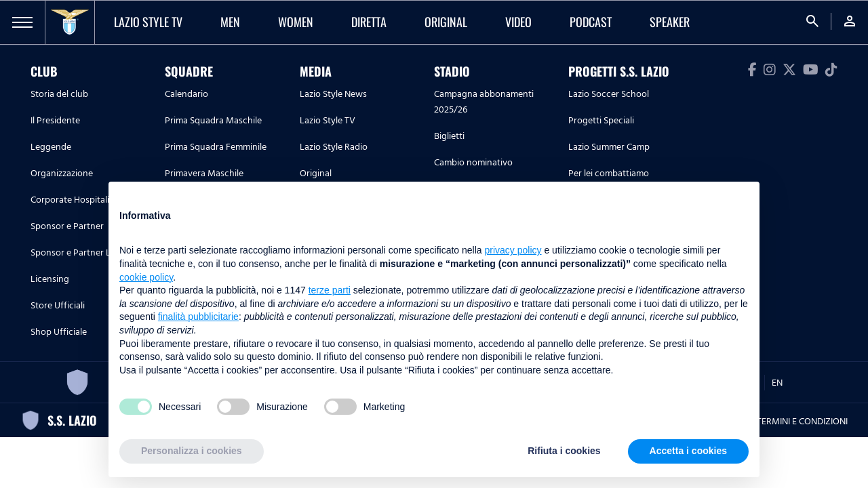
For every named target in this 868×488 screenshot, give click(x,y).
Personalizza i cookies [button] (192, 451)
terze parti (330, 290)
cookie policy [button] (146, 277)
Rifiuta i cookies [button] (564, 451)
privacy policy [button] (513, 250)
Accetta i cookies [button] (688, 451)
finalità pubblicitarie (198, 317)
